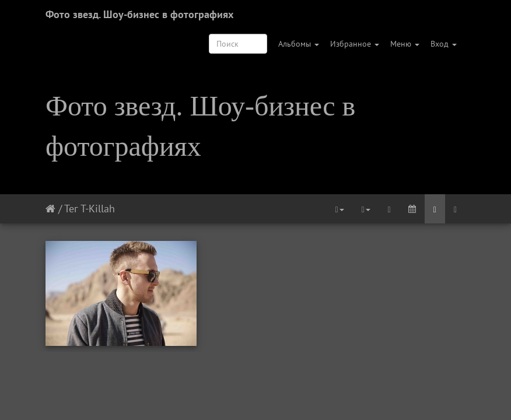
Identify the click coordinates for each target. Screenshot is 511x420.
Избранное (355, 44)
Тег (71, 209)
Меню (405, 44)
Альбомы (299, 44)
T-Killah (98, 209)
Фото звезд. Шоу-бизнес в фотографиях (139, 14)
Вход (444, 44)
